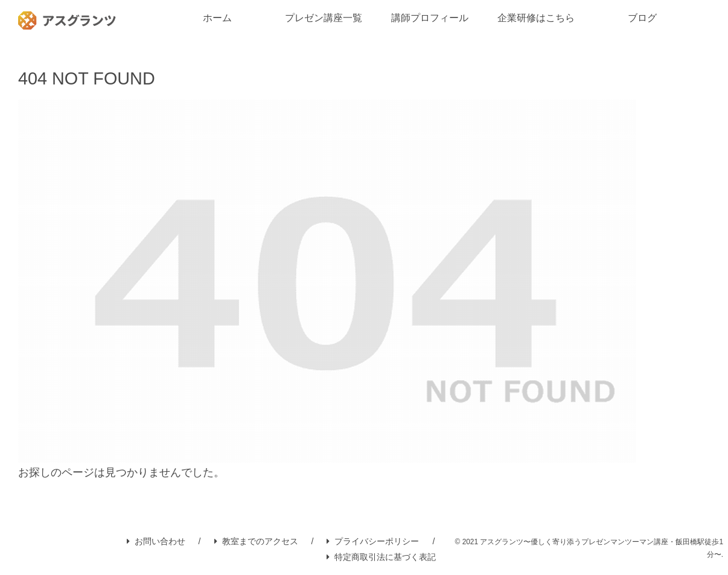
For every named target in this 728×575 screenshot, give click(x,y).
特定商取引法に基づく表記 (381, 557)
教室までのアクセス (256, 541)
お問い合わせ (156, 541)
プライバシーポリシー (373, 541)
